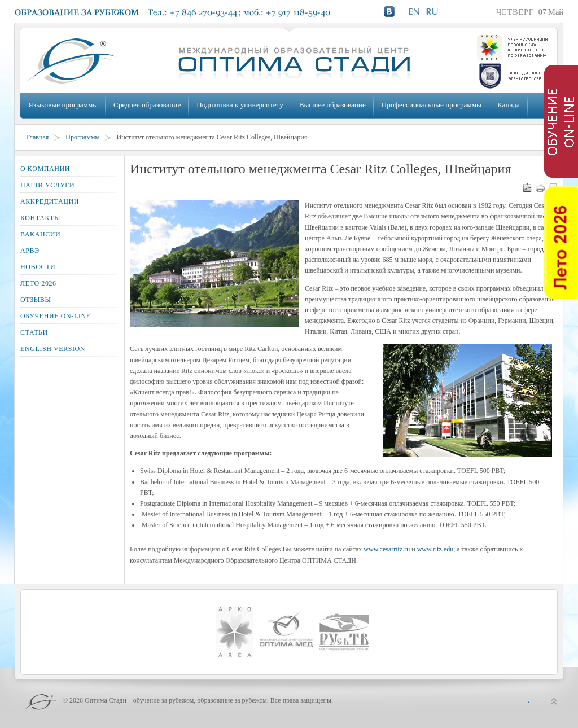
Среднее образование (147, 105)
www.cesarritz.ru (387, 549)
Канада (509, 105)
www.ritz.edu (435, 549)
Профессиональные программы (432, 105)
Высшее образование (332, 105)
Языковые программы (63, 105)
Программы (82, 137)
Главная (37, 137)
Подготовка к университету (240, 105)
